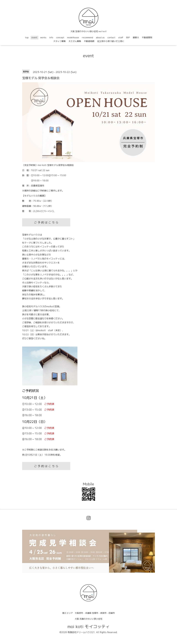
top (27, 37)
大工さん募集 (75, 41)
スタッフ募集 (59, 41)
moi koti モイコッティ (89, 627)
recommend (87, 37)
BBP (128, 37)
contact (111, 37)
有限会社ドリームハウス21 (81, 632)
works (43, 37)
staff (121, 37)
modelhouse (73, 37)
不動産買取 (147, 37)
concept (60, 37)
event (34, 37)
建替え (136, 37)
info (51, 37)
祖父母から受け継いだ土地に (111, 41)
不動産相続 (89, 41)
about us (100, 37)
